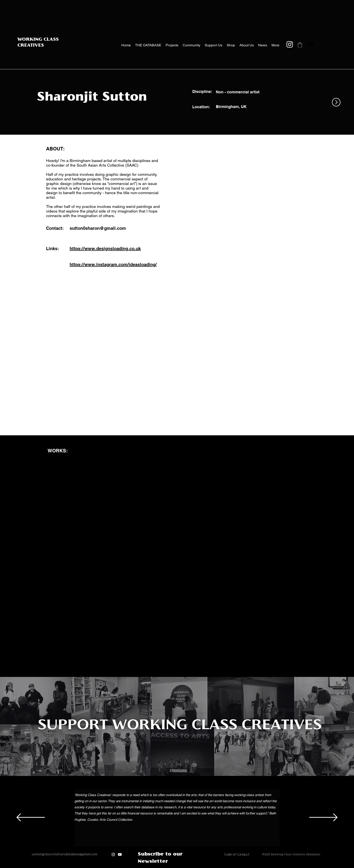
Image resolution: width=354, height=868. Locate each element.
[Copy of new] (189, 867)
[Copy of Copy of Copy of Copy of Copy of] (171, 867)
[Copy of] (152, 867)
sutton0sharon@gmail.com (98, 228)
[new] (184, 867)
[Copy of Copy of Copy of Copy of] (166, 867)
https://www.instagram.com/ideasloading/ (113, 265)
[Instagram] (290, 44)
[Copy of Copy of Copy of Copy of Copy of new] (207, 867)
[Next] (323, 818)
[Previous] (31, 818)
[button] (300, 45)
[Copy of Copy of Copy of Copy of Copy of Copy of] (175, 867)
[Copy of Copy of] (157, 867)
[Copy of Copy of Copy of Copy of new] (203, 867)
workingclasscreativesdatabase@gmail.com (64, 854)
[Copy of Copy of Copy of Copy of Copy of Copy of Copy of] (180, 867)
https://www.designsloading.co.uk (105, 249)
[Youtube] (120, 854)
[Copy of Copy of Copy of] (161, 867)
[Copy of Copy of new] (193, 867)
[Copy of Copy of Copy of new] (198, 867)
